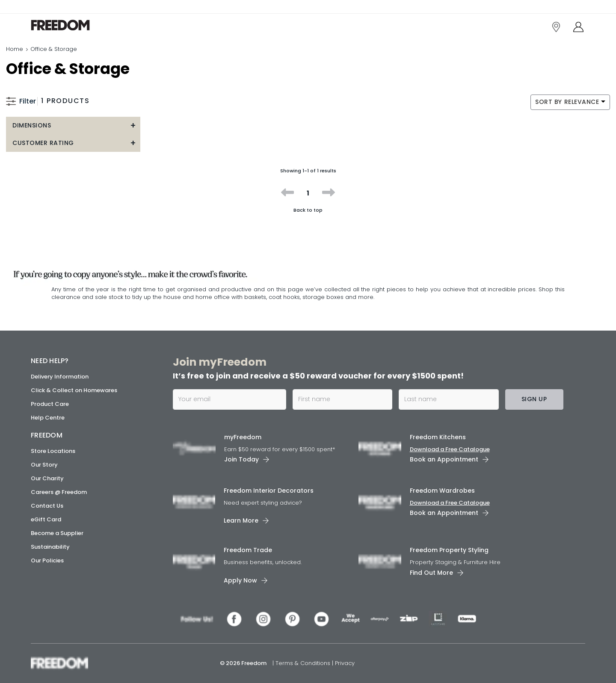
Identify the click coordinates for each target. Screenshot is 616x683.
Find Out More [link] (431, 573)
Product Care (50, 404)
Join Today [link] (241, 459)
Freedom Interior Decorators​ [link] (269, 491)
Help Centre (48, 418)
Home (15, 49)
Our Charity (47, 478)
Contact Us (47, 506)
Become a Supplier (57, 533)
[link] (69, 25)
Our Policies (47, 560)
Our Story (44, 465)
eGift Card (46, 519)
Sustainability (50, 547)
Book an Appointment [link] (444, 459)
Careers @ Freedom (59, 492)
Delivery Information (60, 377)
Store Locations (53, 451)
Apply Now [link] (240, 580)
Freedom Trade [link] (248, 550)
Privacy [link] (345, 663)
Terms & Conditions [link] (304, 663)
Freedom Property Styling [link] (449, 550)
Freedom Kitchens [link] (438, 437)
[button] (73, 126)
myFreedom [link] (243, 437)
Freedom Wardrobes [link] (442, 491)
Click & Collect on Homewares (74, 390)
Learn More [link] (241, 520)
